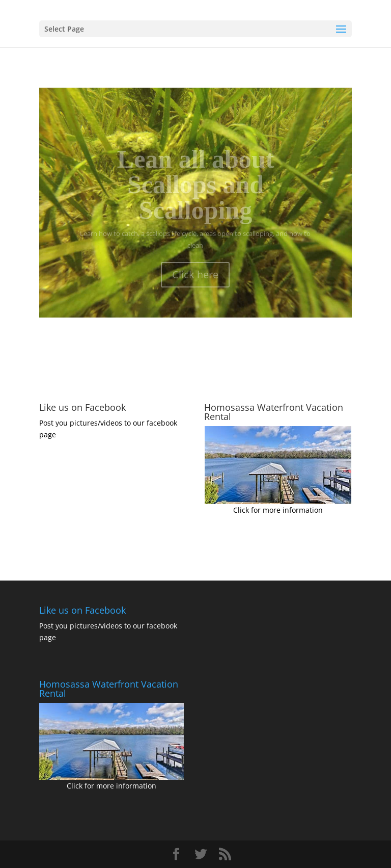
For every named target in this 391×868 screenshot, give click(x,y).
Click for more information (278, 510)
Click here (195, 280)
